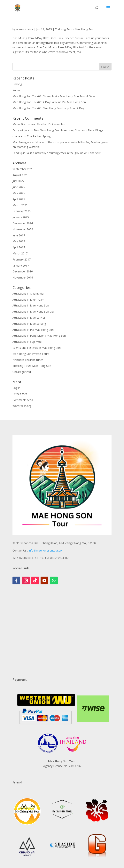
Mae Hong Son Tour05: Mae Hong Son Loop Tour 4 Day (48, 108)
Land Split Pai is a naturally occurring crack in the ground (48, 153)
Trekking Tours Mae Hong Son (74, 29)
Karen (16, 90)
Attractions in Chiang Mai (28, 293)
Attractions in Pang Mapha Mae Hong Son (39, 336)
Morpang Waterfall (28, 147)
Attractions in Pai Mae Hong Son (33, 330)
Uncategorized (22, 372)
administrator (25, 29)
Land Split (94, 153)
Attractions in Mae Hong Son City (33, 311)
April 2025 (19, 199)
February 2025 (22, 211)
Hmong (17, 84)
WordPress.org (22, 406)
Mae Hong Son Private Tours (31, 354)
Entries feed (20, 394)
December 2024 (23, 223)
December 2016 (23, 271)
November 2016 (23, 277)
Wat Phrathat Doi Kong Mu (48, 124)
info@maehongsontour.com (46, 550)
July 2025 (18, 181)
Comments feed (23, 400)
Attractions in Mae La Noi (29, 318)
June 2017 (19, 235)
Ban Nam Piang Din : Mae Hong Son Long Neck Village (69, 130)
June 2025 (19, 187)
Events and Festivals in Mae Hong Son (37, 348)
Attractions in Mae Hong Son (31, 305)
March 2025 (20, 205)
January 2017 (21, 265)
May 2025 (19, 193)
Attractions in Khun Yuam (28, 300)
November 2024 (23, 229)
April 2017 (19, 247)
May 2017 (19, 241)
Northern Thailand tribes (28, 360)
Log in (16, 388)
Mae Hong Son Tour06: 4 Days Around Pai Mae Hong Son (49, 102)
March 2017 (20, 253)
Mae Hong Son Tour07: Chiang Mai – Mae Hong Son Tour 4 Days (54, 96)
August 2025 (20, 175)
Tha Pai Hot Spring (39, 136)
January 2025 (21, 217)
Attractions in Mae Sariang (29, 324)
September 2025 (23, 169)
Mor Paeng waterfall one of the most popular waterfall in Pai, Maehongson (60, 142)
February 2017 (22, 259)
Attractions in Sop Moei (27, 342)
